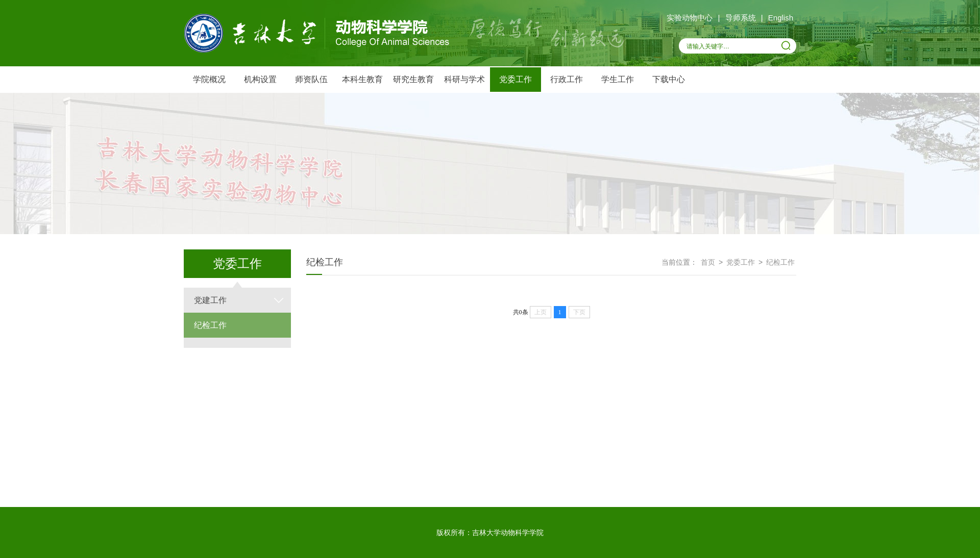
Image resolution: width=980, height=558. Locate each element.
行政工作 (567, 79)
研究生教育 (413, 79)
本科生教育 (362, 79)
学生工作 (618, 79)
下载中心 (669, 79)
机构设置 (260, 79)
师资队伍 (311, 79)
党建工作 (210, 300)
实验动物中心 (690, 18)
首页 (708, 262)
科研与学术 (464, 79)
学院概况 (209, 79)
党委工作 (516, 79)
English (781, 18)
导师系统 (741, 18)
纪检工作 (210, 325)
